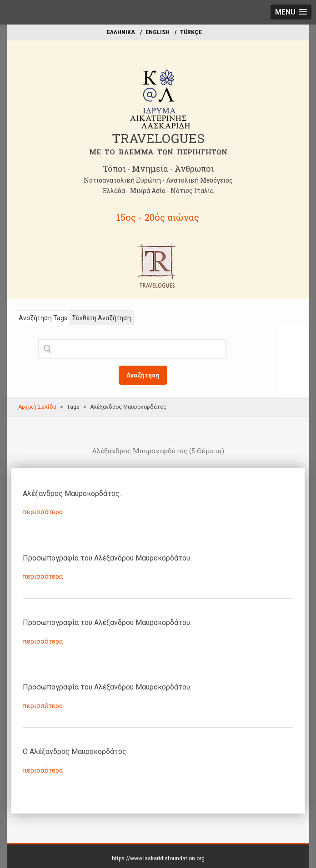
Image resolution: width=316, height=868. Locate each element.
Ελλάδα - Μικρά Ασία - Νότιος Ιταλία (158, 191)
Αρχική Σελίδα (37, 407)
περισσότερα (43, 512)
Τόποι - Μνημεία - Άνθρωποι (158, 169)
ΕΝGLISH (158, 32)
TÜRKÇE (191, 32)
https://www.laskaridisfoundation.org (158, 858)
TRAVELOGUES (158, 138)
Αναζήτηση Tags (43, 318)
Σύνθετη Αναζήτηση (102, 318)
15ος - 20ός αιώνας (158, 217)
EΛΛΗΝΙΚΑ (121, 32)
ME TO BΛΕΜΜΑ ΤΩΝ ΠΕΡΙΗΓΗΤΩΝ (158, 152)
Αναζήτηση (143, 375)
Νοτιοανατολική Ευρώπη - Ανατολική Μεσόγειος (158, 180)
